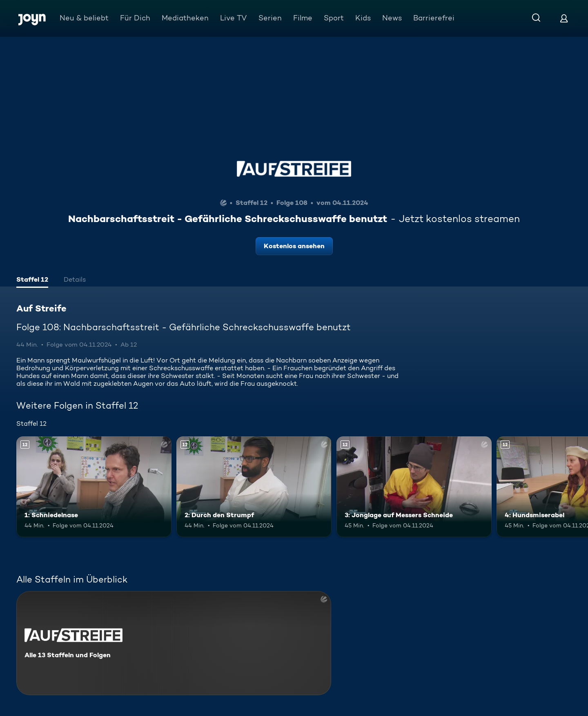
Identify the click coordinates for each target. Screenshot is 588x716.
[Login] (564, 18)
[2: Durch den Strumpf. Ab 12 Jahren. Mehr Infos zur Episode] (254, 487)
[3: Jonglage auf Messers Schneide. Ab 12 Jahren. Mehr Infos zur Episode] (414, 487)
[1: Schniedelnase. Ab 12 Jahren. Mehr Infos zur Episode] (94, 487)
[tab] (32, 280)
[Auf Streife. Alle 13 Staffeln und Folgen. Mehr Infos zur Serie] (174, 643)
